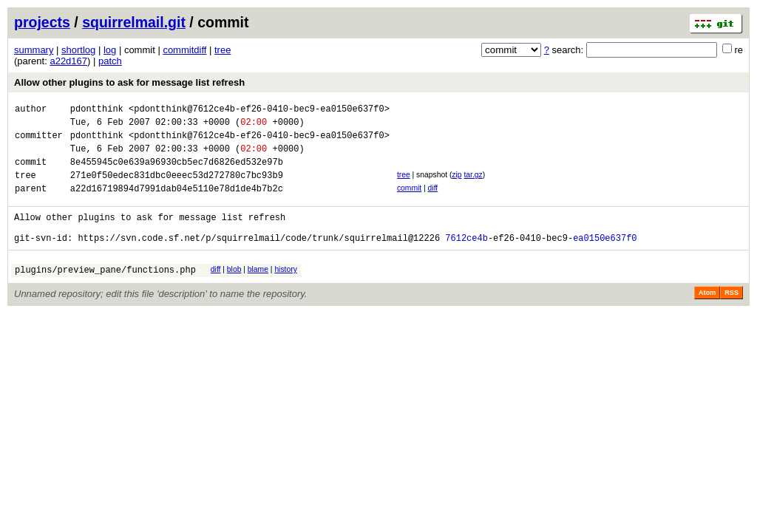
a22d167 (68, 61)
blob (234, 291)
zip (456, 186)
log (110, 50)
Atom (707, 317)
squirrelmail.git (134, 22)
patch (110, 61)
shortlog (78, 50)
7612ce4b (466, 260)
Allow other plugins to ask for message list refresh (129, 82)
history (285, 291)
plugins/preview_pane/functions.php (105, 294)
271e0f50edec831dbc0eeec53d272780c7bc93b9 (177, 188)
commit (409, 201)
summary (34, 50)
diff (433, 201)
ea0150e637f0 (605, 260)
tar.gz (473, 186)
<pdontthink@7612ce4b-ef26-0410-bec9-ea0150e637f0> (259, 110)
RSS (731, 317)
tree (223, 50)
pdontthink (97, 110)
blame (258, 291)
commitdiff (184, 50)
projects (42, 22)
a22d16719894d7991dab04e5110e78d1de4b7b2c (177, 204)
